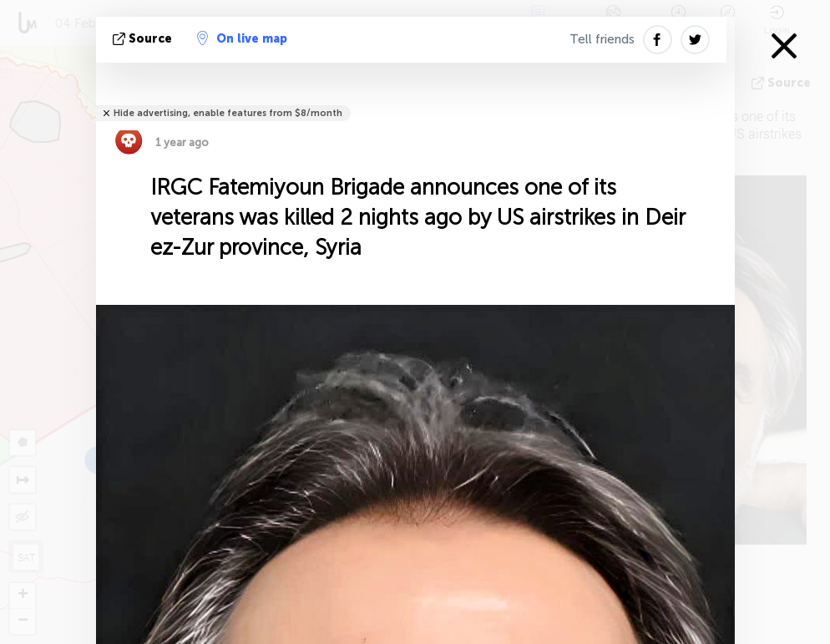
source (144, 39)
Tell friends (602, 39)
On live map (242, 38)
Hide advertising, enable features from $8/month (228, 113)
